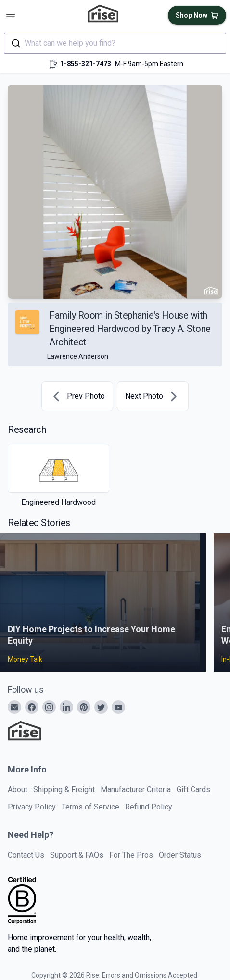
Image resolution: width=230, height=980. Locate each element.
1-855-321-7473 (86, 64)
